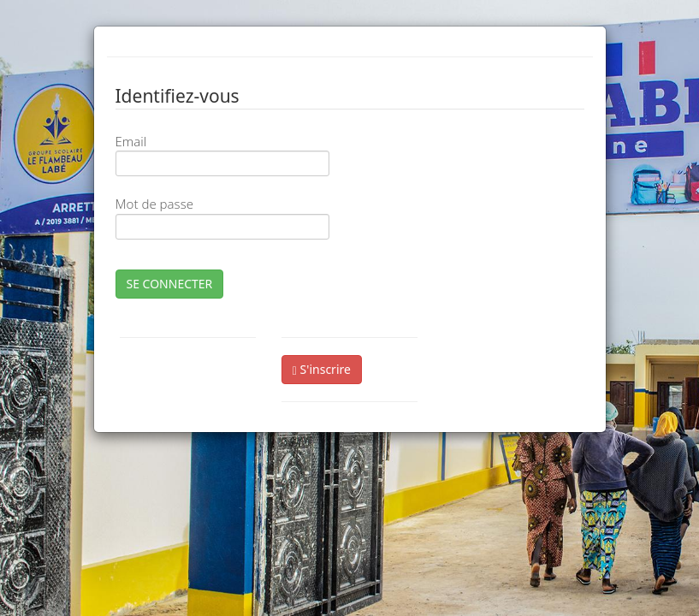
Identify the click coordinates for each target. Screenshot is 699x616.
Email (131, 141)
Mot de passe (154, 204)
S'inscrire (322, 369)
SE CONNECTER (170, 284)
